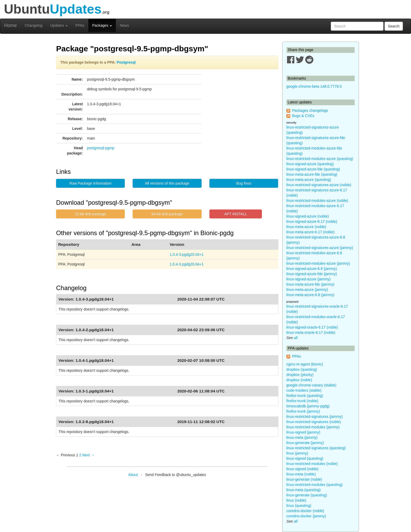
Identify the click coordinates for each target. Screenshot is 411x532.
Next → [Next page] (88, 455)
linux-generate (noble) (304, 479)
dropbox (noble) (299, 380)
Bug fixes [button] (244, 183)
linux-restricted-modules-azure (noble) (317, 201)
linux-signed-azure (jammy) (309, 279)
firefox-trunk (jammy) (303, 411)
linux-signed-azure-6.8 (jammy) (312, 269)
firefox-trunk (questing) (305, 396)
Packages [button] (102, 25)
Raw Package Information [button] (90, 183)
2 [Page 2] (80, 455)
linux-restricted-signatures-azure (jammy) (320, 248)
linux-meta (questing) (304, 490)
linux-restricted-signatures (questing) (316, 448)
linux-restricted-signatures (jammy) (315, 417)
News (124, 25)
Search (394, 26)
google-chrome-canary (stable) (312, 385)
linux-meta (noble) (301, 474)
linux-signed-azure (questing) (310, 164)
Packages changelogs (310, 110)
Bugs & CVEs (303, 116)
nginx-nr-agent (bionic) (305, 364)
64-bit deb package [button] (167, 214)
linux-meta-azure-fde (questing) (312, 174)
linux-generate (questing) (307, 495)
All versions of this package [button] (167, 183)
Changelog (34, 25)
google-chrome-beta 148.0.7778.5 (314, 86)
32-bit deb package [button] (91, 214)
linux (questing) (299, 506)
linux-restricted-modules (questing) (315, 485)
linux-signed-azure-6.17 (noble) (312, 221)
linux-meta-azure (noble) (306, 227)
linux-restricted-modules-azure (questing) (320, 159)
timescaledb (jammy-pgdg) (308, 406)
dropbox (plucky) (300, 375)
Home (10, 25)
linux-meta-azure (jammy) (307, 290)
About (133, 475)
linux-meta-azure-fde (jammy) (310, 284)
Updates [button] (59, 25)
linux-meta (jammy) (302, 437)
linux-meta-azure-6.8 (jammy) (310, 295)
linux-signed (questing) (305, 458)
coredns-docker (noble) (305, 511)
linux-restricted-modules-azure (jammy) (318, 263)
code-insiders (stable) (304, 390)
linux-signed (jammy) (303, 432)
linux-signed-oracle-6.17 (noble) (312, 327)
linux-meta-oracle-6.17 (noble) (311, 332)
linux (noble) (296, 500)
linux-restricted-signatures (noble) (314, 422)
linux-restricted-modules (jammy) (313, 427)
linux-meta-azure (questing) (309, 180)
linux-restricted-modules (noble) (312, 464)
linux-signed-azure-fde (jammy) (312, 274)
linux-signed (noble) (302, 469)
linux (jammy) (297, 453)
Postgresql (126, 62)
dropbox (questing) (302, 369)
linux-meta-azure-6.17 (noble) (311, 232)
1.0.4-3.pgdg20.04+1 (187, 254)
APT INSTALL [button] (236, 214)
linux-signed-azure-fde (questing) (313, 169)
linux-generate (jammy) (305, 443)
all (296, 338)
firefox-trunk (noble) (302, 401)
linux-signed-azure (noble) (308, 216)
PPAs (80, 25)
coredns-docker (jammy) (306, 516)
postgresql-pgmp (101, 148)
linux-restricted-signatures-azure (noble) (319, 185)
